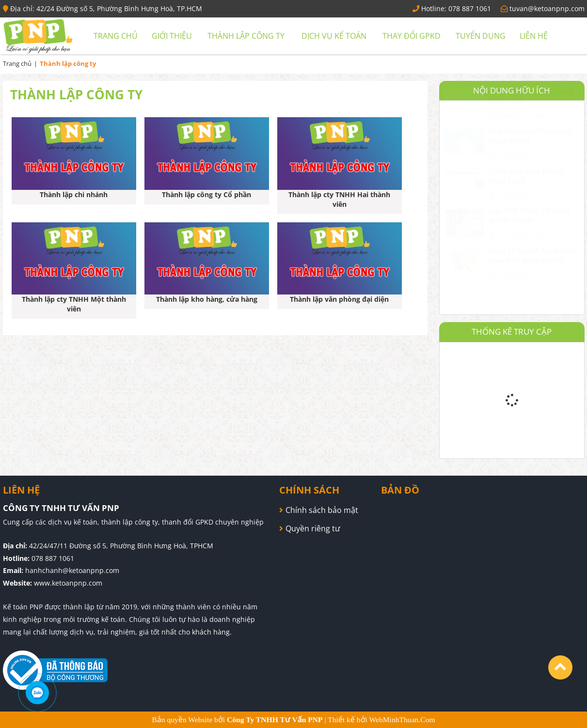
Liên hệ (534, 36)
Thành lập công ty (246, 36)
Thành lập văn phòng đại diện (339, 299)
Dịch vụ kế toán (334, 36)
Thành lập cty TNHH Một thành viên (74, 304)
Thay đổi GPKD (412, 36)
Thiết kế (342, 720)
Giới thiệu (172, 36)
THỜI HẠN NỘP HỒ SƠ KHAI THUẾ (527, 200)
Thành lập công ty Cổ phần (206, 194)
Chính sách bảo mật (322, 510)
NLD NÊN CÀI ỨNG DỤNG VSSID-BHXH (531, 160)
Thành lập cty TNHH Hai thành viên (339, 199)
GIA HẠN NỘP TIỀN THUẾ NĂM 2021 (531, 120)
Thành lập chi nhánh (74, 194)
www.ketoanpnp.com (68, 583)
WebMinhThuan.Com (402, 720)
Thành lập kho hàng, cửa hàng (207, 299)
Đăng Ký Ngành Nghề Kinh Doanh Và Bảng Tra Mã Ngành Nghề (532, 279)
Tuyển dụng (481, 36)
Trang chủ (116, 36)
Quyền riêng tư (313, 528)
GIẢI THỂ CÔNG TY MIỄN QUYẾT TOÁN (529, 240)
